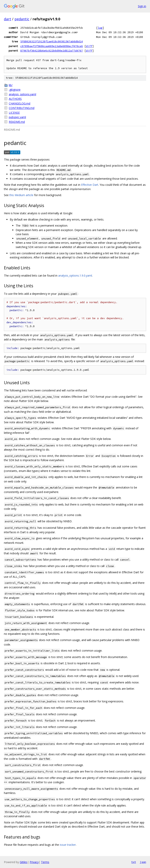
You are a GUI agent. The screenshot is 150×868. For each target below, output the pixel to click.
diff (89, 46)
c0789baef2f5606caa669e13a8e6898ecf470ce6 (52, 46)
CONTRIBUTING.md (22, 108)
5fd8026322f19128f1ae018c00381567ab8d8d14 (52, 41)
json (143, 862)
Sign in (142, 6)
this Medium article (21, 195)
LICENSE (14, 113)
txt (134, 862)
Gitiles (24, 862)
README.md (17, 122)
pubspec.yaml (17, 117)
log (100, 28)
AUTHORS (15, 99)
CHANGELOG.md (20, 103)
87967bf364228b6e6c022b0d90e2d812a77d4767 (52, 51)
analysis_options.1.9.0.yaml (75, 275)
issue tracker (68, 845)
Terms (45, 862)
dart (8, 19)
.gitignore (15, 90)
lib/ (11, 85)
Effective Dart (90, 185)
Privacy (34, 862)
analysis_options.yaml (22, 94)
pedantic (22, 19)
